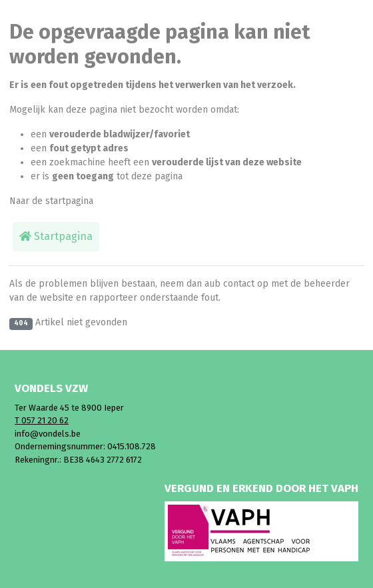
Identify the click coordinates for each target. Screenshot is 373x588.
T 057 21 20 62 (42, 420)
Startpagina (56, 236)
